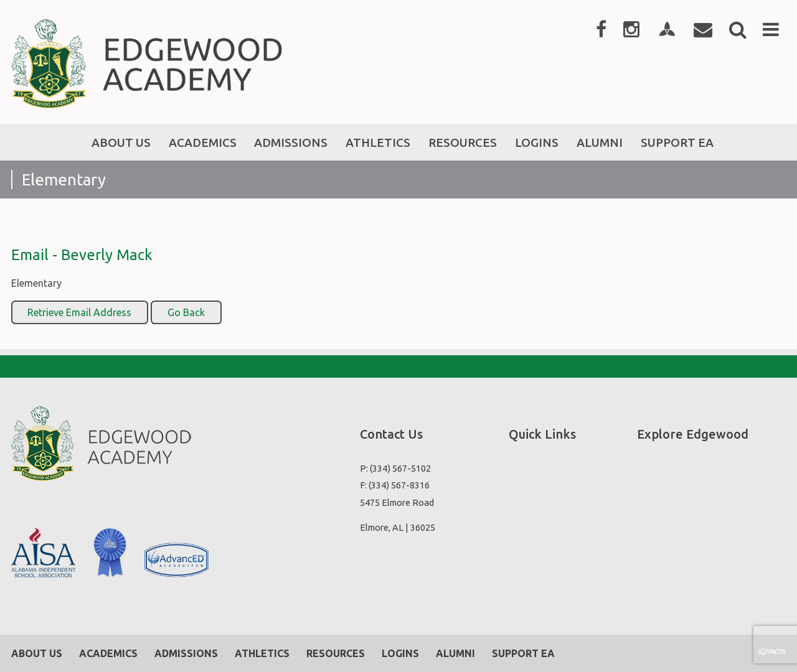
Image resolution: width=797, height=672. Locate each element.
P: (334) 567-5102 (395, 468)
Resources (336, 653)
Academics (108, 653)
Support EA (523, 653)
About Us (37, 653)
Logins (400, 653)
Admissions (186, 653)
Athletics (262, 653)
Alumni (455, 653)
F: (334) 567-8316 (395, 485)
